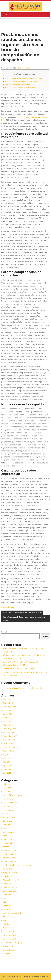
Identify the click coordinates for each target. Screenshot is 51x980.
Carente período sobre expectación (21, 88)
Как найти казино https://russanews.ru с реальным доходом (24, 619)
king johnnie (8, 876)
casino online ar (10, 858)
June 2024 (7, 714)
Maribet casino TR (11, 880)
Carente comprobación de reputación (22, 82)
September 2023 (10, 747)
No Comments (24, 68)
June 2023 (8, 758)
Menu (5, 15)
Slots (5, 920)
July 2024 (7, 710)
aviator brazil (9, 817)
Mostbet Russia (10, 887)
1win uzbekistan (10, 803)
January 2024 (9, 732)
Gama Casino (9, 869)
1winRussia (8, 806)
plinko (6, 902)
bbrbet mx (8, 828)
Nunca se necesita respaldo (18, 85)
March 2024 (8, 725)
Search (4, 632)
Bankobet (7, 821)
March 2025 (8, 703)
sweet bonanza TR (11, 935)
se (4, 917)
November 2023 (10, 740)
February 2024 (9, 729)
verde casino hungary (13, 943)
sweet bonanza (10, 931)
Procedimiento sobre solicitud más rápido (24, 79)
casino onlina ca (10, 854)
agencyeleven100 (41, 976)
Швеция (6, 954)
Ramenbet (8, 909)
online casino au (10, 891)
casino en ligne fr (11, 850)
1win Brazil (7, 788)
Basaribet (7, 825)
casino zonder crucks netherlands (18, 865)
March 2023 (8, 769)
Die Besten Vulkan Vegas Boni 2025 (18, 669)
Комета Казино (9, 950)
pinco (6, 898)
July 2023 (7, 755)
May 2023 (7, 762)
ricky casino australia (13, 913)
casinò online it (10, 862)
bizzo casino (8, 832)
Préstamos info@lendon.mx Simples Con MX (22, 613)
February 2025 (9, 707)
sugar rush (8, 928)
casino (6, 847)
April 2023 (8, 766)
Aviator (6, 814)
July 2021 (7, 773)
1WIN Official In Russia (13, 795)
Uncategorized (8, 607)
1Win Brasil (8, 784)
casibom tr (8, 843)
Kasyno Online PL (11, 873)
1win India (7, 792)
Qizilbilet (7, 906)
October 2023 (9, 743)
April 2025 (7, 699)
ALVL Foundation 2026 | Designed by (18, 976)
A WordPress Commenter (18, 688)
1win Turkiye (8, 799)
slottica (6, 924)
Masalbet (7, 884)
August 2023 (9, 751)
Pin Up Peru (8, 895)
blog (5, 836)
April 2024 (7, 721)
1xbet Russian (9, 810)
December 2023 (10, 736)
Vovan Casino (9, 946)
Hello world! (37, 688)
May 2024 (7, 718)
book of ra (7, 839)
